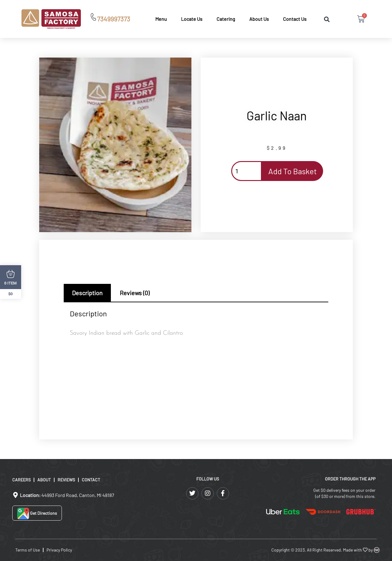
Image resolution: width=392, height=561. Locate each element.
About (44, 480)
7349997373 (114, 19)
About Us (259, 19)
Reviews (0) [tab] (135, 293)
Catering (226, 19)
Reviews (66, 480)
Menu (161, 19)
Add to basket (292, 171)
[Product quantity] (247, 171)
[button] (327, 19)
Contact (91, 480)
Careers (21, 480)
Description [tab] (87, 293)
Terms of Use (28, 550)
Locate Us (192, 19)
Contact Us (295, 19)
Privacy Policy (59, 550)
